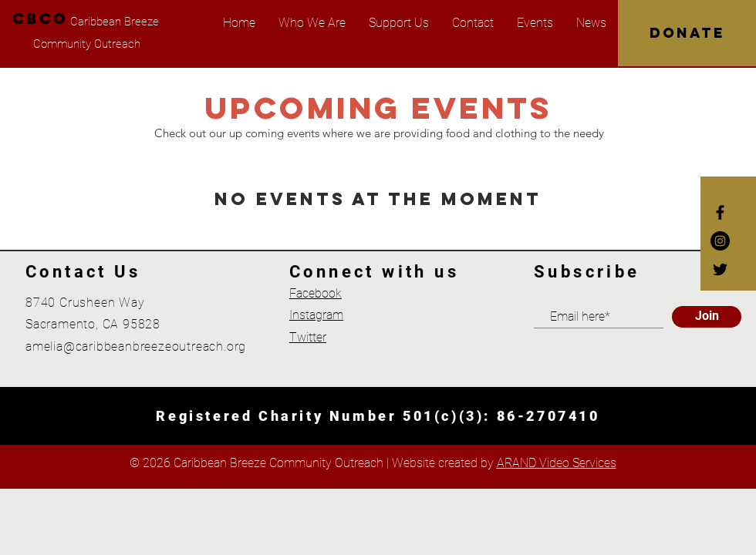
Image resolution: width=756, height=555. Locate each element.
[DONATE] (687, 33)
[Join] (707, 317)
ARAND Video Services (557, 463)
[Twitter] (720, 269)
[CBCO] (40, 19)
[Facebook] (720, 212)
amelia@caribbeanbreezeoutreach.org (136, 346)
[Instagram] (720, 241)
